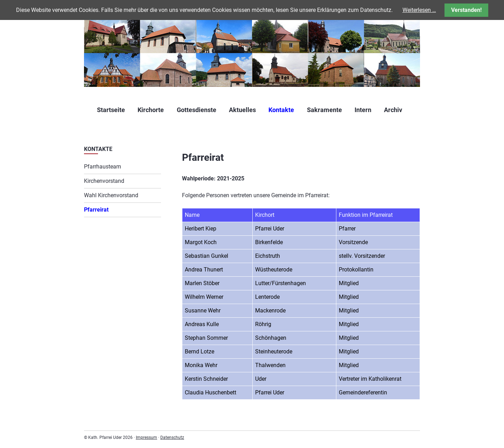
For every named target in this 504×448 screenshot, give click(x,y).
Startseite (111, 110)
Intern (363, 110)
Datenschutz (172, 437)
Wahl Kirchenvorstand (111, 195)
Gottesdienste (197, 110)
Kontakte (281, 110)
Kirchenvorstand (104, 181)
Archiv (393, 110)
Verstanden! (466, 10)
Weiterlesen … (419, 10)
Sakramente (324, 110)
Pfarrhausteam (103, 167)
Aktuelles (242, 110)
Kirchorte (151, 110)
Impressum (146, 437)
